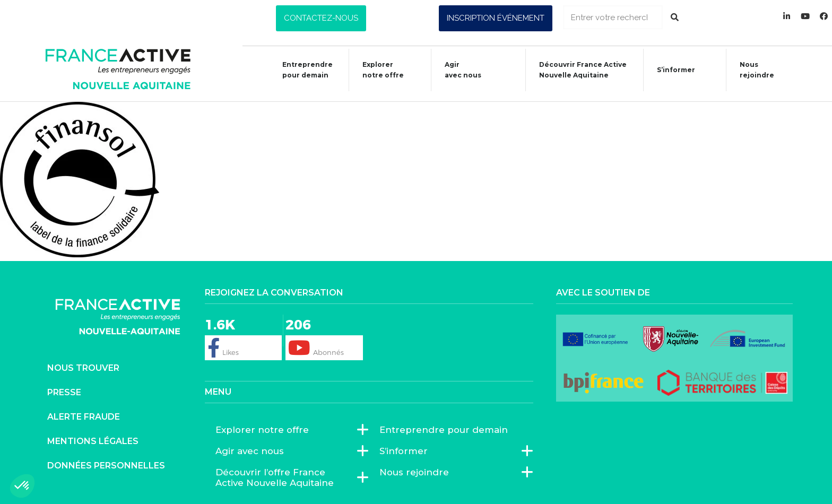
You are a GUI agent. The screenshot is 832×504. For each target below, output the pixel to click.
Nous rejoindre (752, 70)
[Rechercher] (675, 17)
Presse (64, 392)
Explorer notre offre (378, 70)
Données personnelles (106, 466)
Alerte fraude (84, 417)
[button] (321, 18)
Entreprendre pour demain (302, 70)
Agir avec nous (252, 451)
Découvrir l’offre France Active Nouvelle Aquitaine (287, 477)
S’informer (671, 71)
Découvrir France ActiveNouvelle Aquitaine (578, 70)
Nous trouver (83, 368)
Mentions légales (93, 441)
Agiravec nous (458, 70)
